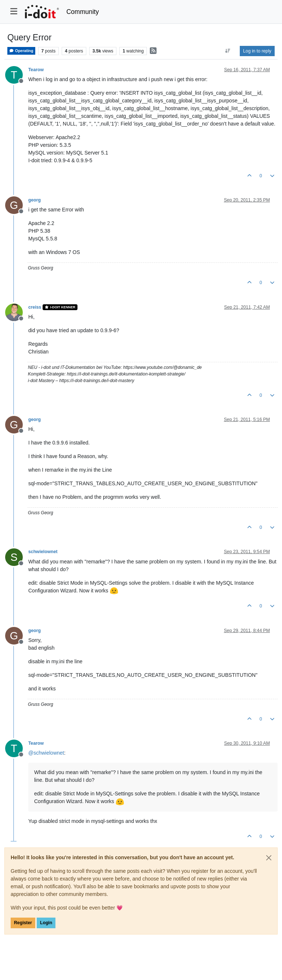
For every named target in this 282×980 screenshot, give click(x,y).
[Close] (269, 858)
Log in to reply (257, 51)
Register (23, 923)
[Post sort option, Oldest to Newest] (228, 51)
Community (83, 12)
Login (46, 923)
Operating (21, 51)
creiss (35, 307)
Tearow (36, 70)
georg (35, 200)
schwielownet (43, 552)
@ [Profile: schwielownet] (46, 753)
